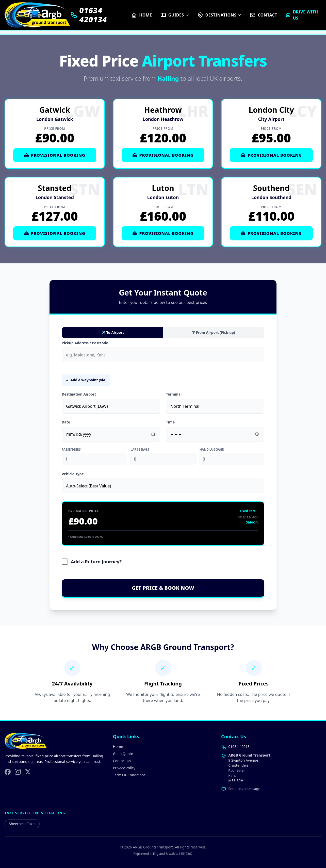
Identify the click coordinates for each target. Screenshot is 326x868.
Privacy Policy (124, 768)
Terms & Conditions (129, 775)
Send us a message (244, 789)
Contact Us (122, 761)
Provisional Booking (55, 155)
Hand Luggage (212, 450)
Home (118, 747)
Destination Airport (79, 394)
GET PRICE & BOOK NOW (163, 588)
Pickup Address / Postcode (85, 343)
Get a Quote (123, 754)
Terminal (174, 394)
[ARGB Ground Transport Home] (37, 15)
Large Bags (140, 450)
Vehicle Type (73, 474)
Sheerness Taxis (22, 824)
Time (170, 422)
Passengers (71, 450)
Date (66, 422)
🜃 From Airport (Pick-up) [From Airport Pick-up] (214, 332)
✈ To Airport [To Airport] (113, 332)
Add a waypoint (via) (86, 380)
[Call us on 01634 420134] (101, 15)
